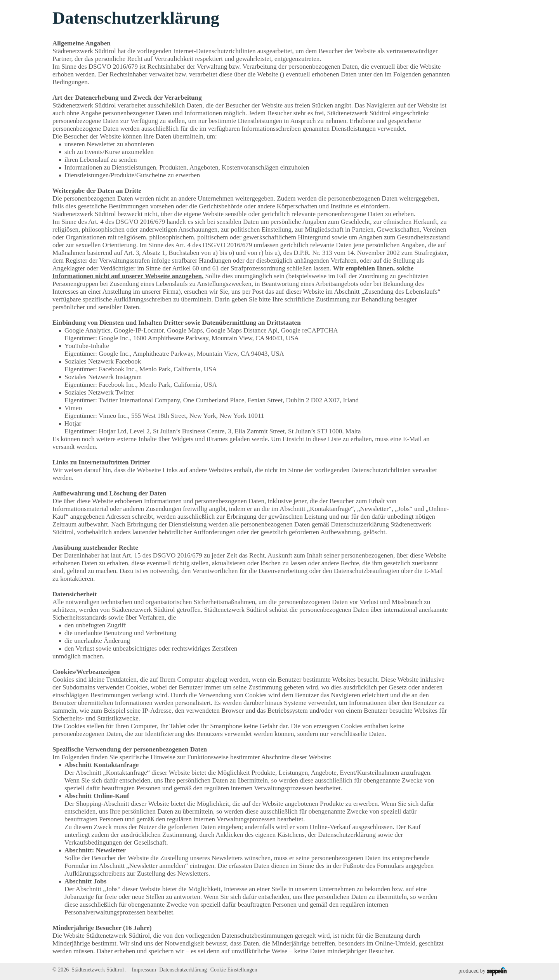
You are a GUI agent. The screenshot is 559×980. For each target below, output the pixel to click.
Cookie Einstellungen (234, 970)
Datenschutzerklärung (183, 970)
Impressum (144, 970)
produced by (483, 971)
